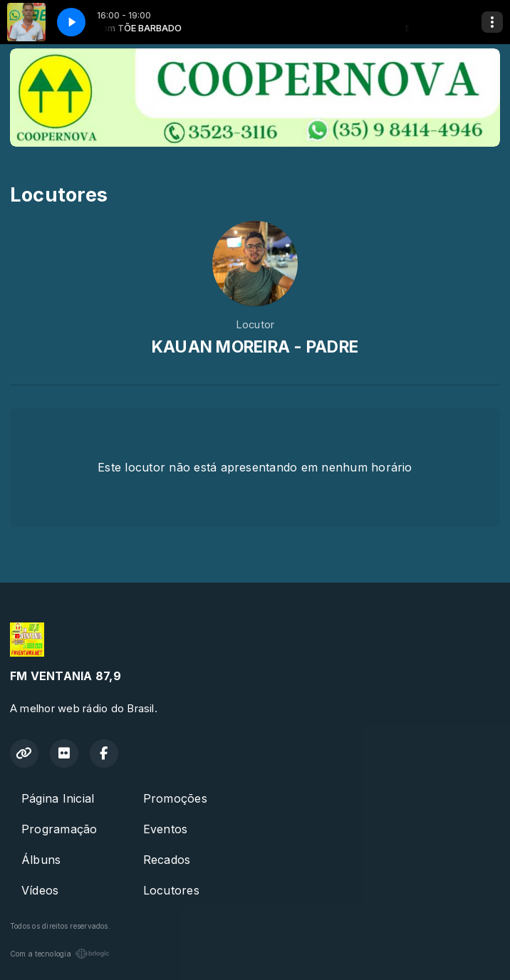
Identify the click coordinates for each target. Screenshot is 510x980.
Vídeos (40, 890)
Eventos (166, 829)
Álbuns (41, 860)
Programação (59, 829)
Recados (167, 860)
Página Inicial (58, 798)
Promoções (175, 798)
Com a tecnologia (60, 954)
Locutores (171, 890)
